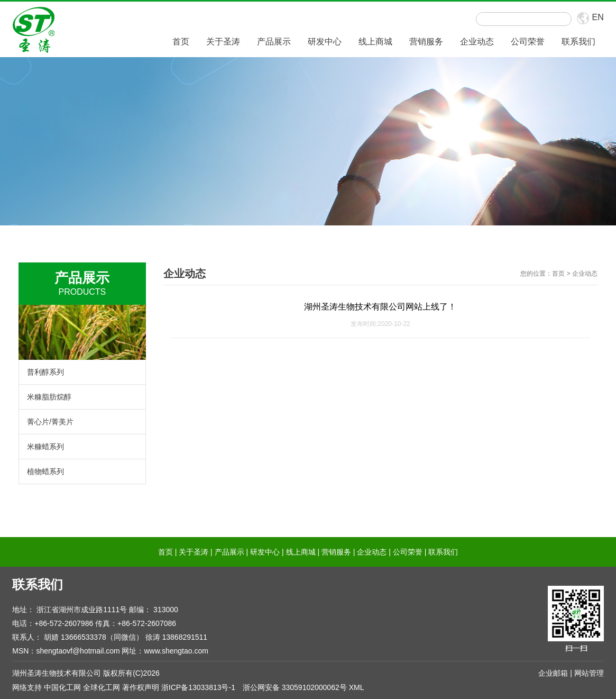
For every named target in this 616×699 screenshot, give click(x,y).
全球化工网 (102, 687)
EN (597, 17)
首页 (181, 42)
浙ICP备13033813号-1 (198, 687)
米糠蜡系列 (45, 447)
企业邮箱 (553, 673)
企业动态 (477, 42)
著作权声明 (141, 687)
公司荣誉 (528, 42)
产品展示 (274, 42)
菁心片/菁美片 (50, 422)
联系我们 (578, 42)
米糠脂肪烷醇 (49, 397)
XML (357, 687)
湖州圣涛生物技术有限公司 (57, 673)
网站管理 (589, 673)
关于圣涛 (223, 42)
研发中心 (325, 42)
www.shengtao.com (176, 651)
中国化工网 (62, 687)
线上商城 (375, 42)
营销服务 (426, 42)
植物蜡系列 (45, 471)
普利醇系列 (45, 372)
